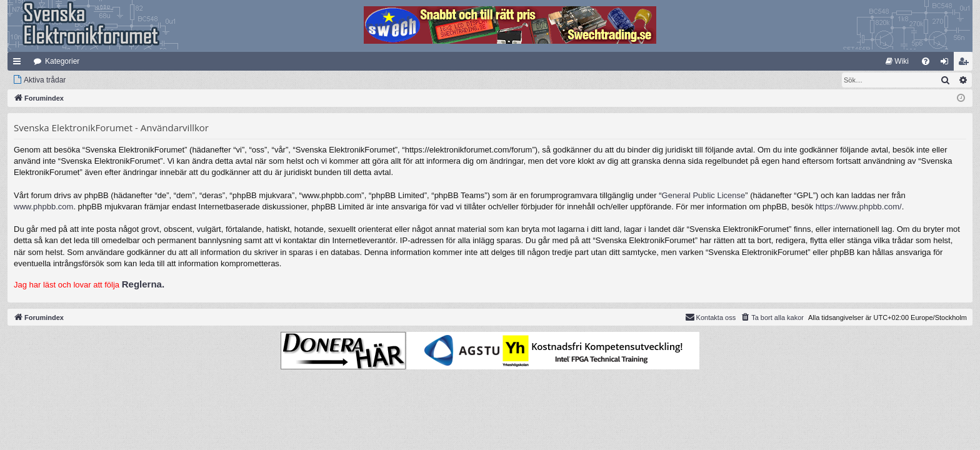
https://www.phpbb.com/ (859, 207)
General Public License (704, 195)
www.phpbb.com (43, 207)
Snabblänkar (19, 64)
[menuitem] (897, 61)
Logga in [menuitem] (947, 64)
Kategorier (62, 61)
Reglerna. (143, 284)
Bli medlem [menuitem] (966, 64)
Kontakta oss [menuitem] (711, 317)
